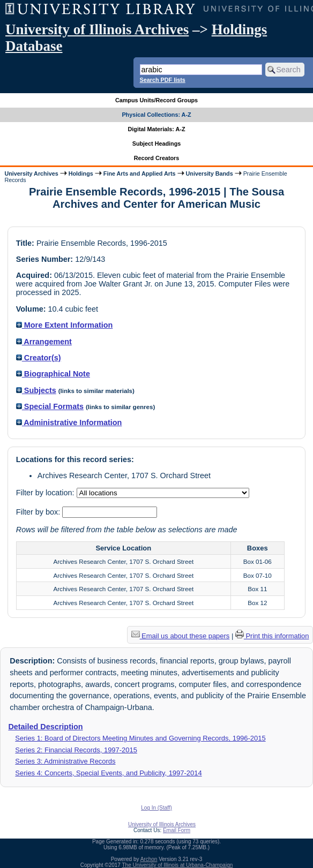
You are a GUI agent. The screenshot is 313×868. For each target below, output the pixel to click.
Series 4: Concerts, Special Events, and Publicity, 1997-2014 (108, 773)
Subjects (36, 390)
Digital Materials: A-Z (157, 129)
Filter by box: (39, 512)
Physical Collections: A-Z (156, 115)
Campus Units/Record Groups (156, 100)
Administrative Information (69, 422)
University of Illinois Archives (97, 29)
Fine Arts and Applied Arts (140, 173)
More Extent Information (65, 325)
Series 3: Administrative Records (65, 761)
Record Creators (157, 158)
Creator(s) (39, 358)
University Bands (210, 173)
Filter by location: (46, 493)
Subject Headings (157, 144)
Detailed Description (45, 727)
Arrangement (44, 342)
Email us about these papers (181, 636)
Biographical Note (53, 374)
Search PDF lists (163, 80)
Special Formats (50, 406)
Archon (149, 859)
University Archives (31, 173)
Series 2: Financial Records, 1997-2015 (76, 750)
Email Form (177, 830)
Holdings (81, 173)
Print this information (272, 636)
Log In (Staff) (156, 808)
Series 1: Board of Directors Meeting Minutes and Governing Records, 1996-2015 (140, 738)
